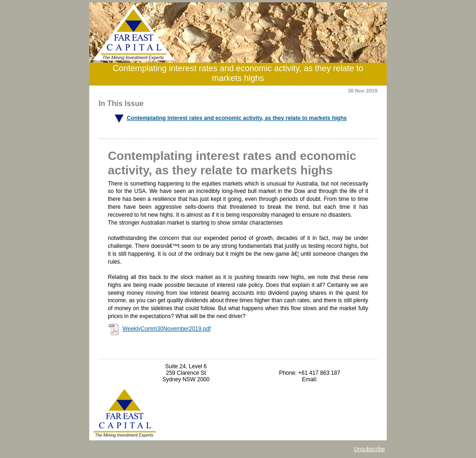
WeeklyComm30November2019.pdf (166, 329)
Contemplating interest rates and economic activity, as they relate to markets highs (237, 118)
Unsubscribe (369, 449)
